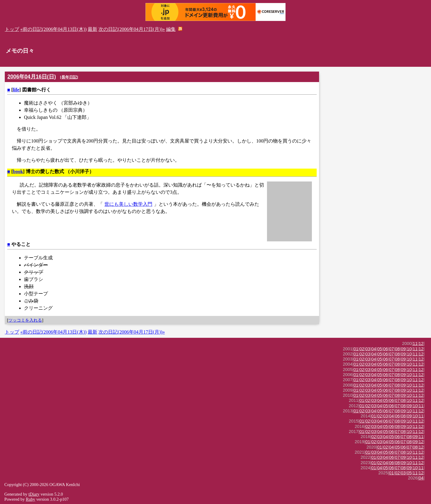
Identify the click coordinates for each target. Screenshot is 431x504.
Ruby (30, 499)
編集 (171, 29)
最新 (92, 29)
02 (362, 349)
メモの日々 (20, 51)
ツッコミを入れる (25, 320)
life (16, 90)
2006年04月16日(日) (32, 77)
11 (415, 343)
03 (368, 349)
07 (391, 349)
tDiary (34, 494)
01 (356, 349)
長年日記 (69, 77)
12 (421, 343)
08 (397, 349)
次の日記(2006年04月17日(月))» (132, 29)
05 (380, 349)
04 (374, 349)
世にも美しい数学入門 (128, 204)
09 (403, 349)
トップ (12, 29)
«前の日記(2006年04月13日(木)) (53, 29)
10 (409, 349)
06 (386, 349)
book (18, 171)
